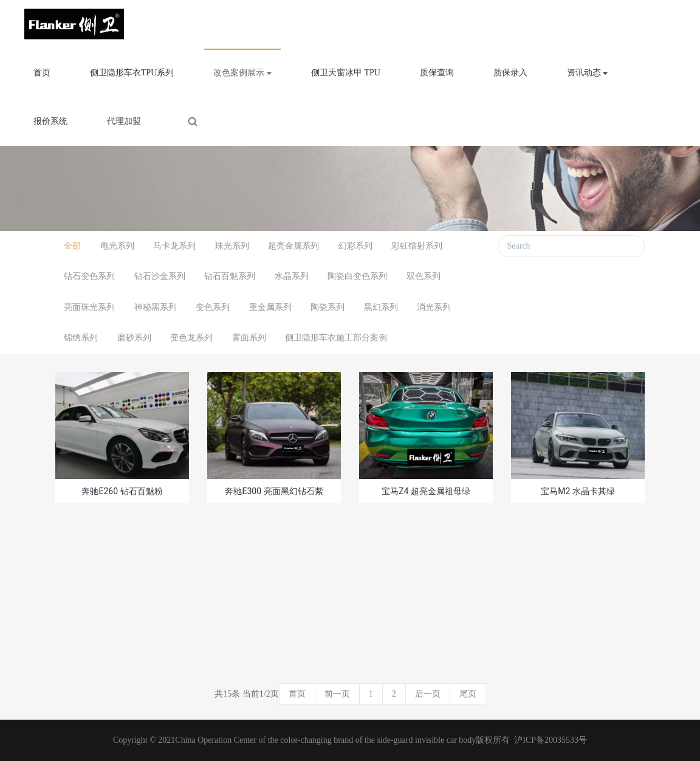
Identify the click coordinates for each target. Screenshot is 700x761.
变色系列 (213, 307)
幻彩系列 (355, 246)
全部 (72, 246)
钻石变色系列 (89, 276)
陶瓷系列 (328, 307)
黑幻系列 (381, 307)
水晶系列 (292, 276)
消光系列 (434, 307)
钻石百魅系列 (230, 276)
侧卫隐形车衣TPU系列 (132, 73)
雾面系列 (249, 338)
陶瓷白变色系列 (357, 276)
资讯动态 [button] (588, 73)
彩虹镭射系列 (417, 246)
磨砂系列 (134, 338)
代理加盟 (124, 121)
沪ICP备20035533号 (551, 740)
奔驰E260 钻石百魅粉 (122, 491)
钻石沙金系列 (160, 276)
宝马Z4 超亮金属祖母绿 (426, 491)
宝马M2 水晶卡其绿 (578, 491)
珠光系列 (232, 246)
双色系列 (424, 276)
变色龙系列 (191, 338)
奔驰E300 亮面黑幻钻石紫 (274, 491)
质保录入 (510, 73)
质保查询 (437, 73)
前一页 (337, 694)
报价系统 (50, 121)
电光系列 (117, 246)
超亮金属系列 (293, 246)
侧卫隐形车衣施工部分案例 (336, 338)
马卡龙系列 (174, 246)
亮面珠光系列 (89, 307)
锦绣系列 (81, 338)
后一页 (428, 694)
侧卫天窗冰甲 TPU (346, 73)
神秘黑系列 (156, 307)
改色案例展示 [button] (242, 73)
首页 (42, 73)
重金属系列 (270, 307)
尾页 (468, 694)
